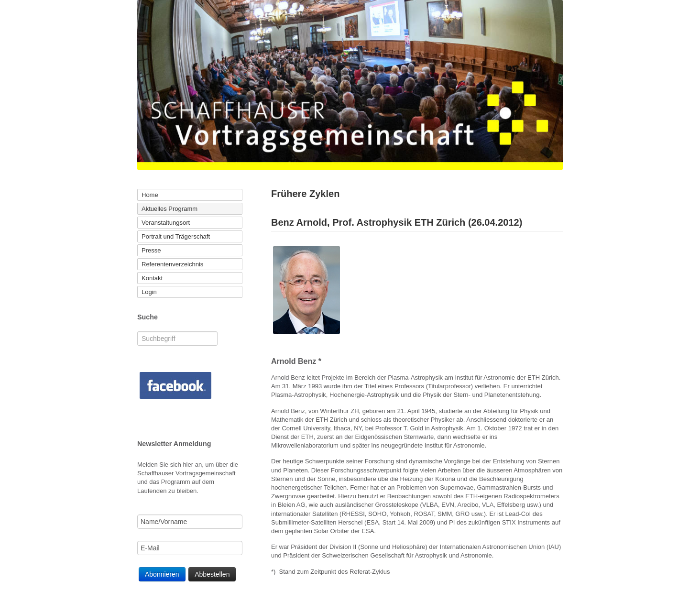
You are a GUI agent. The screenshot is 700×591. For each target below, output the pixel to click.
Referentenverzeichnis (172, 264)
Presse (151, 250)
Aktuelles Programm (170, 209)
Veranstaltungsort (166, 223)
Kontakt (152, 278)
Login (149, 292)
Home (150, 195)
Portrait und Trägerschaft (176, 236)
